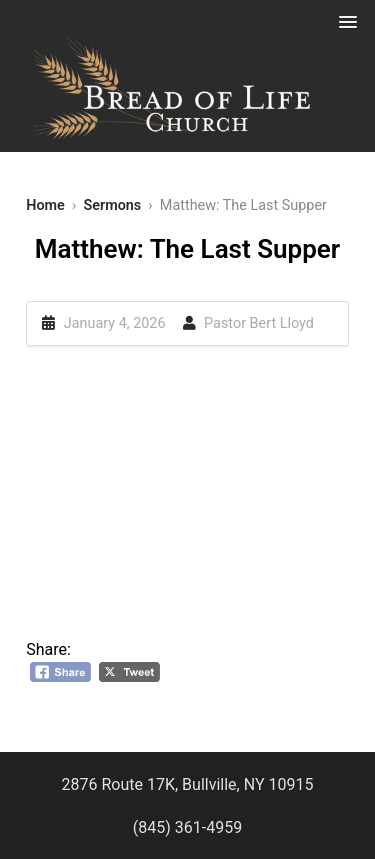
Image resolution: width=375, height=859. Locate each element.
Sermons (112, 205)
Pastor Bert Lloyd (259, 323)
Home (45, 205)
